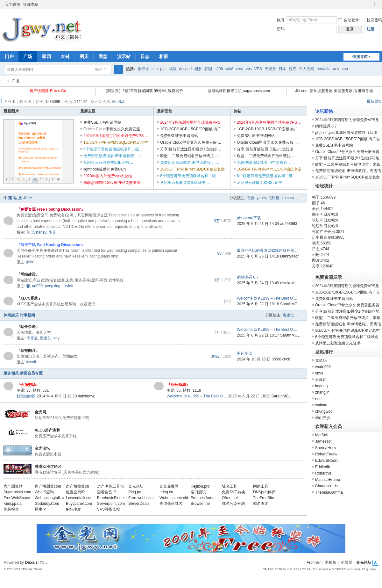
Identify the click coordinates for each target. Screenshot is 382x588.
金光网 (3, 81)
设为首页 (13, 4)
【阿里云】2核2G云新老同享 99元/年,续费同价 (143, 91)
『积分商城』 (178, 385)
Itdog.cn (166, 492)
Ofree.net (230, 498)
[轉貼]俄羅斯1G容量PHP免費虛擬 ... (114, 183)
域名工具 (230, 486)
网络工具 (261, 486)
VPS (258, 69)
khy (57, 338)
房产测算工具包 (110, 486)
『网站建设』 (28, 274)
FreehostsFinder (111, 498)
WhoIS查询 (44, 492)
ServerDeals (139, 504)
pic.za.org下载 (249, 218)
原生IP (40, 509)
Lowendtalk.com (80, 498)
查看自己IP (106, 492)
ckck (286, 359)
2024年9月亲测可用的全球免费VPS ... (116, 136)
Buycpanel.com (79, 504)
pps (163, 69)
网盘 (103, 56)
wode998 (323, 367)
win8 (229, 69)
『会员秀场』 (28, 385)
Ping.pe (135, 492)
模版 (173, 69)
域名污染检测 (233, 504)
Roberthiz (323, 473)
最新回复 (374, 101)
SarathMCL (290, 304)
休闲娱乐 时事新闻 (19, 315)
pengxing (53, 286)
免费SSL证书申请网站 (102, 122)
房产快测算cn (78, 486)
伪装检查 (11, 509)
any (336, 69)
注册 (371, 29)
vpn (345, 69)
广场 (28, 56)
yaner (261, 198)
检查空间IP (75, 492)
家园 (46, 56)
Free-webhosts (141, 498)
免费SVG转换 (233, 492)
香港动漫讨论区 (48, 467)
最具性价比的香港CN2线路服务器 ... (268, 250)
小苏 (52, 232)
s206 (219, 69)
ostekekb (288, 283)
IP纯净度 (73, 509)
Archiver (314, 563)
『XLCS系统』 (29, 298)
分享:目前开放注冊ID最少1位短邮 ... (191, 149)
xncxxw (288, 198)
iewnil (31, 362)
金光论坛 (42, 448)
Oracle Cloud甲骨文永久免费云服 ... (114, 129)
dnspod (185, 69)
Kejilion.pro (200, 486)
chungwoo (324, 411)
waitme (321, 405)
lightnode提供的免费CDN (105, 169)
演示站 (124, 56)
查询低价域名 (171, 504)
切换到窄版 (375, 7)
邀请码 (321, 360)
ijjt (28, 286)
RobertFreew (326, 454)
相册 (164, 56)
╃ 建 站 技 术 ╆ (18, 198)
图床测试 (244, 353)
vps (249, 69)
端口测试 (198, 492)
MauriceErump (328, 480)
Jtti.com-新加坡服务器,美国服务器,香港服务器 (334, 91)
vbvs (319, 373)
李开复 (32, 338)
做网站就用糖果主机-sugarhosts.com (239, 91)
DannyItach (290, 256)
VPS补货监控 (109, 509)
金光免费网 (169, 486)
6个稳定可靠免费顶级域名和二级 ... (113, 149)
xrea (240, 69)
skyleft (68, 286)
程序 (293, 69)
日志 (145, 56)
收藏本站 (31, 4)
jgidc (30, 262)
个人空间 (307, 69)
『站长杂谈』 (28, 327)
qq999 (37, 286)
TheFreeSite (264, 498)
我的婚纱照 (26, 396)
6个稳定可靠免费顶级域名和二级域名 (347, 337)
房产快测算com (48, 486)
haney (41, 232)
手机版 (330, 563)
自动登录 (349, 20)
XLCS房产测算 (47, 430)
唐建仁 (288, 315)
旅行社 (143, 69)
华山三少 (323, 418)
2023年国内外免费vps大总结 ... (110, 176)
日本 (282, 69)
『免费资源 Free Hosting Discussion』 (51, 209)
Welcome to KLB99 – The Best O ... (267, 298)
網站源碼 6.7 (248, 277)
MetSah (119, 102)
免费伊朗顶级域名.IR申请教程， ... (113, 156)
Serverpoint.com (111, 504)
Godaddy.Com (47, 504)
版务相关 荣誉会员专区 (23, 373)
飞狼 (251, 198)
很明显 (274, 198)
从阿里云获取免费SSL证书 (338, 343)
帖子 (99, 69)
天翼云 (270, 69)
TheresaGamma (329, 492)
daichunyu (87, 396)
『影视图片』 (28, 351)
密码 (281, 29)
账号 (281, 20)
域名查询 (261, 504)
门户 (9, 56)
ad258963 (289, 224)
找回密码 (374, 20)
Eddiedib (323, 467)
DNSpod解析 (264, 492)
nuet (319, 399)
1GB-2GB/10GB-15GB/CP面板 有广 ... (193, 129)
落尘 (30, 232)
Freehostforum (203, 498)
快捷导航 (360, 57)
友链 (65, 56)
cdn (155, 69)
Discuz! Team (32, 569)
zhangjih (322, 392)
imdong (321, 386)
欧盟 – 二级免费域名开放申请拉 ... (189, 156)
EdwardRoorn (327, 461)
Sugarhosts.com (17, 492)
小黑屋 (346, 563)
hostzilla (324, 69)
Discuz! (32, 563)
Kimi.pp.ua (13, 504)
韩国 (208, 69)
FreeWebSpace (17, 498)
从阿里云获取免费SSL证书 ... (108, 163)
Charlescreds (326, 486)
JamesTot (323, 441)
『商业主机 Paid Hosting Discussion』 (51, 245)
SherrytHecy (326, 448)
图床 (84, 56)
